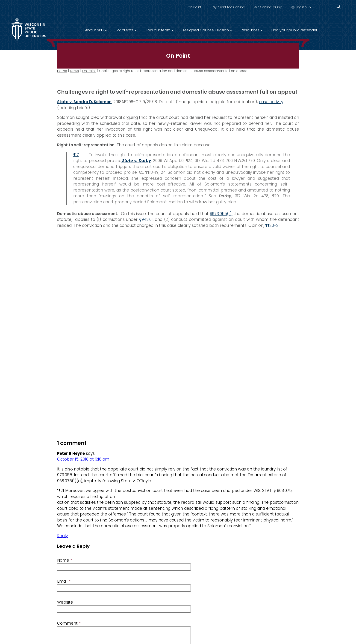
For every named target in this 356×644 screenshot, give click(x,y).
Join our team (158, 30)
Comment (69, 623)
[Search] (339, 7)
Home (62, 71)
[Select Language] (303, 7)
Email (64, 581)
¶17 (76, 155)
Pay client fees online (228, 7)
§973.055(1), (221, 214)
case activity (271, 102)
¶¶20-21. (273, 225)
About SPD (94, 30)
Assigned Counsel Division (206, 30)
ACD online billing (268, 7)
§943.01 (146, 219)
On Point (194, 7)
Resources (250, 30)
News (75, 71)
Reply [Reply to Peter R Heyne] (62, 536)
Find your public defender (294, 30)
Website (65, 602)
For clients (125, 30)
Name (65, 560)
